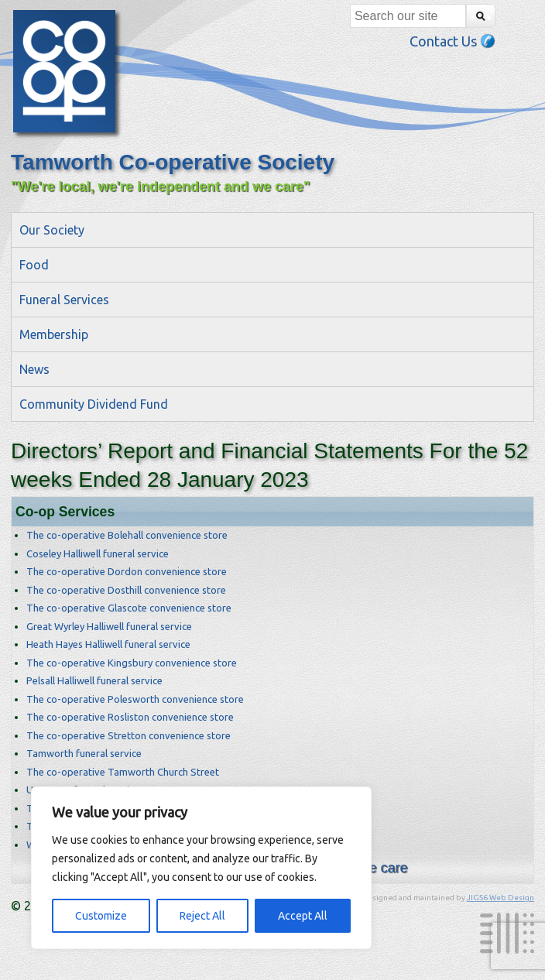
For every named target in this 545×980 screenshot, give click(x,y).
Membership (54, 334)
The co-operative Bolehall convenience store (127, 535)
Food (34, 265)
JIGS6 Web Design (500, 898)
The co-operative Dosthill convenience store (126, 590)
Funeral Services (64, 300)
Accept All (303, 916)
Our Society (52, 230)
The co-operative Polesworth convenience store (135, 699)
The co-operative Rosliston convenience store (130, 717)
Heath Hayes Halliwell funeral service (108, 644)
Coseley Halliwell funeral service (98, 553)
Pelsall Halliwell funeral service (94, 680)
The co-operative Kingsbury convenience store (132, 663)
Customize (101, 916)
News (34, 369)
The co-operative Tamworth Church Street (123, 772)
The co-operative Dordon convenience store (127, 571)
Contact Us (452, 41)
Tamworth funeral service (84, 753)
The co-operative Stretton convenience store (129, 735)
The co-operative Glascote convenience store (129, 608)
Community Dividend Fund (94, 404)
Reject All (202, 916)
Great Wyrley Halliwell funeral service (109, 626)
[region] (201, 868)
